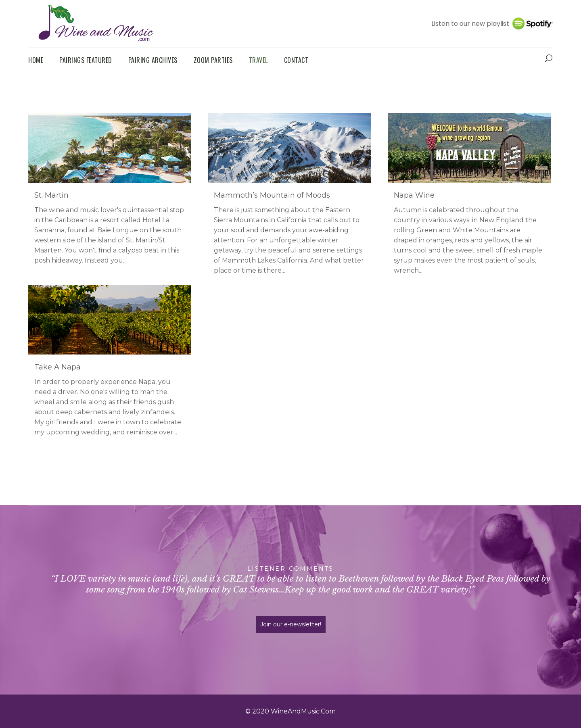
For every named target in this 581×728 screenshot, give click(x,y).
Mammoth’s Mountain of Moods (272, 195)
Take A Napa (57, 367)
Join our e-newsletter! (291, 624)
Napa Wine (414, 195)
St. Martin (51, 195)
